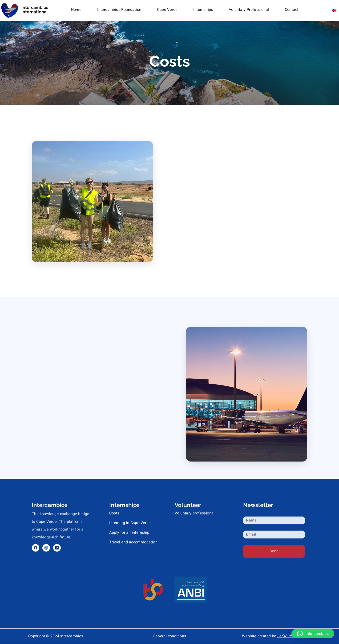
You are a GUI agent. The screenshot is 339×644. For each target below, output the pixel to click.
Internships (203, 9)
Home (76, 9)
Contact (292, 9)
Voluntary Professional (249, 9)
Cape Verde (167, 9)
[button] (313, 634)
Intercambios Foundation (119, 9)
